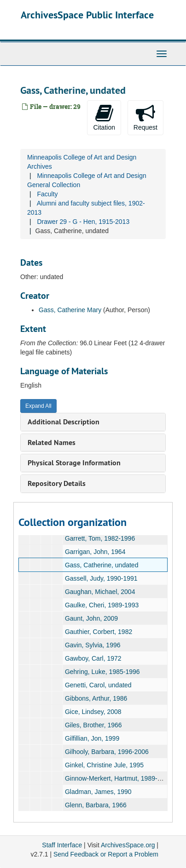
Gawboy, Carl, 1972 (93, 658)
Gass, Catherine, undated (102, 565)
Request (145, 117)
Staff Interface (62, 845)
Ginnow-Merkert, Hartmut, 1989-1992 (118, 778)
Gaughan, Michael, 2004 (100, 592)
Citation (104, 117)
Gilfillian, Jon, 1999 (92, 738)
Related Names (52, 443)
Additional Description (64, 422)
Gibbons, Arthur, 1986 (96, 698)
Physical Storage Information (74, 463)
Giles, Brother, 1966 (93, 725)
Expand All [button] (38, 406)
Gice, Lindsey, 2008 (93, 712)
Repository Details (57, 483)
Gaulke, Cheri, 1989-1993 (102, 605)
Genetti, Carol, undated (98, 685)
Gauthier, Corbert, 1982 (99, 632)
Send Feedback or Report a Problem (106, 854)
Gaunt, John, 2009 (91, 618)
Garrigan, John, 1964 (95, 552)
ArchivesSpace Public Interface (87, 15)
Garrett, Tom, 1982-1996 (100, 538)
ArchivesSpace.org (128, 845)
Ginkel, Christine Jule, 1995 (104, 765)
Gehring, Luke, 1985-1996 (102, 672)
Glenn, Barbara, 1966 (96, 805)
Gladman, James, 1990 (98, 792)
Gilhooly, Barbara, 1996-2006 (107, 752)
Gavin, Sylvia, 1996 (93, 645)
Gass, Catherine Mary (70, 310)
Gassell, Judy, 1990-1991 (101, 578)
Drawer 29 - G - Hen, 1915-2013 (83, 222)
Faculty (47, 194)
